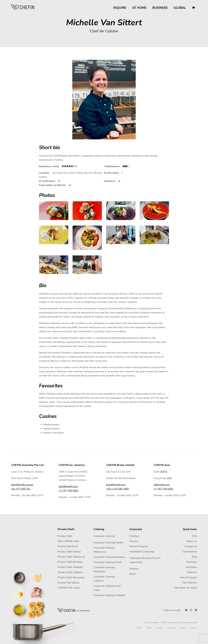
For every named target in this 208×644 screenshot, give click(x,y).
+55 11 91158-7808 (117, 489)
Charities (134, 536)
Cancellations (190, 552)
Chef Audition (189, 583)
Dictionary (191, 567)
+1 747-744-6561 (69, 491)
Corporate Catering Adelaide (109, 595)
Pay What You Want (186, 588)
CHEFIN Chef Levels (69, 588)
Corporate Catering (104, 536)
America (134, 569)
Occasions (192, 562)
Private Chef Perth (68, 546)
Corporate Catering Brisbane (109, 557)
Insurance (172, 628)
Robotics (192, 572)
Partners (134, 541)
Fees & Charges (188, 577)
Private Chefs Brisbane (70, 562)
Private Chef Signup (69, 583)
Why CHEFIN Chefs (68, 541)
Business (160, 8)
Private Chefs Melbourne (71, 557)
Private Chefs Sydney (69, 552)
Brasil (132, 574)
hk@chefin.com (162, 485)
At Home (139, 8)
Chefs (139, 628)
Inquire (120, 8)
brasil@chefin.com (116, 485)
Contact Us (191, 546)
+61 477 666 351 (21, 489)
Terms (149, 628)
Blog (194, 557)
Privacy (160, 628)
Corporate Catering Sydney (108, 543)
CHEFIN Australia (23, 7)
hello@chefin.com (68, 486)
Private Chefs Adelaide (70, 567)
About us (192, 541)
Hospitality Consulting (142, 552)
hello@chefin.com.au (22, 485)
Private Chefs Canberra (70, 572)
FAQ (195, 536)
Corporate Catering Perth (108, 562)
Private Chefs (65, 536)
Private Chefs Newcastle (71, 577)
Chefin (74, 610)
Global (180, 8)
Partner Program (139, 546)
